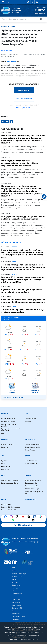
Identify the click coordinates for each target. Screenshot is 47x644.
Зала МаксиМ (17, 605)
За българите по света (10, 483)
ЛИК (3, 456)
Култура (4, 461)
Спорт (12, 27)
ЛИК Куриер (5, 469)
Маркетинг (16, 602)
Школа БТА (16, 591)
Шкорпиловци (17, 594)
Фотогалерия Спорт (32, 489)
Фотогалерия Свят (32, 483)
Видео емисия (6, 504)
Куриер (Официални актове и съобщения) (12, 430)
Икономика (30, 439)
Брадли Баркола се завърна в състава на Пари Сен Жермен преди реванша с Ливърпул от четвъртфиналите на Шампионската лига (23, 254)
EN (32, 2)
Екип (14, 611)
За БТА (14, 571)
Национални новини (8, 419)
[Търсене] (41, 19)
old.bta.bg (15, 620)
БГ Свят (4, 475)
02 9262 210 (25, 525)
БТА (13, 568)
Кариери (15, 588)
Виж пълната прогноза (13, 397)
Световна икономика (32, 444)
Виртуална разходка (19, 574)
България (5, 414)
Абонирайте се (24, 90)
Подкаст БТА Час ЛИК (9, 510)
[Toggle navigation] (6, 2)
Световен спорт (31, 461)
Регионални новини (8, 421)
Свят (27, 414)
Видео (4, 499)
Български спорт (31, 464)
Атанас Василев (6, 50)
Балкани (5, 439)
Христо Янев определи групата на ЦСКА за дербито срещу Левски (23, 311)
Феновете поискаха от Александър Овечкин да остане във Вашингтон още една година (23, 301)
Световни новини (31, 419)
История (15, 582)
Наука (3, 464)
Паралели (28, 421)
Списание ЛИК (17, 608)
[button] (28, 2)
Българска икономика (32, 447)
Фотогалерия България (33, 480)
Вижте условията (24, 107)
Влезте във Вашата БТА (24, 98)
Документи (16, 585)
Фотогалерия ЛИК (31, 486)
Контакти (16, 614)
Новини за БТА (17, 577)
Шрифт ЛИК (16, 599)
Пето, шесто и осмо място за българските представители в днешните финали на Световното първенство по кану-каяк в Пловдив (23, 139)
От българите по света (10, 480)
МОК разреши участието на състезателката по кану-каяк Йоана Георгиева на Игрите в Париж (20, 163)
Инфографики (31, 499)
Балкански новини (8, 444)
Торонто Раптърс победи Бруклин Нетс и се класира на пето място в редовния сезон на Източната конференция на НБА (23, 267)
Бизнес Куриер (30, 450)
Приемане (13, 639)
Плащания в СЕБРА (18, 617)
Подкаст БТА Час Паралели (11, 507)
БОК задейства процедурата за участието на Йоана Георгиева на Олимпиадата (23, 218)
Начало (4, 27)
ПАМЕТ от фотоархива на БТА (34, 493)
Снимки (28, 475)
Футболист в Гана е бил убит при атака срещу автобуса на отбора (22, 291)
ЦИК (3, 434)
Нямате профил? (40, 13)
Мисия (14, 579)
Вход (42, 10)
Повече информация (30, 639)
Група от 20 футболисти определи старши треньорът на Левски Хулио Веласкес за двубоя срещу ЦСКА (23, 280)
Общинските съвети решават (9, 425)
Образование (6, 467)
